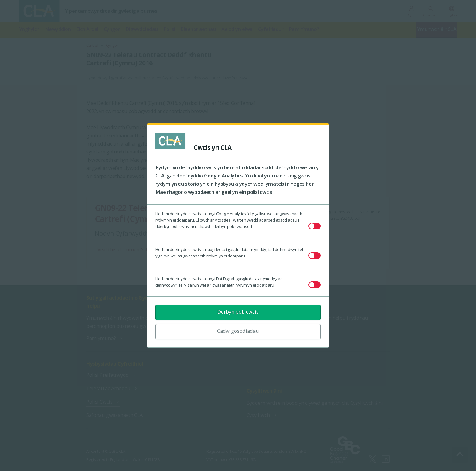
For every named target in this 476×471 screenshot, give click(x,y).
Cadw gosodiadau (238, 331)
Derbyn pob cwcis (238, 312)
